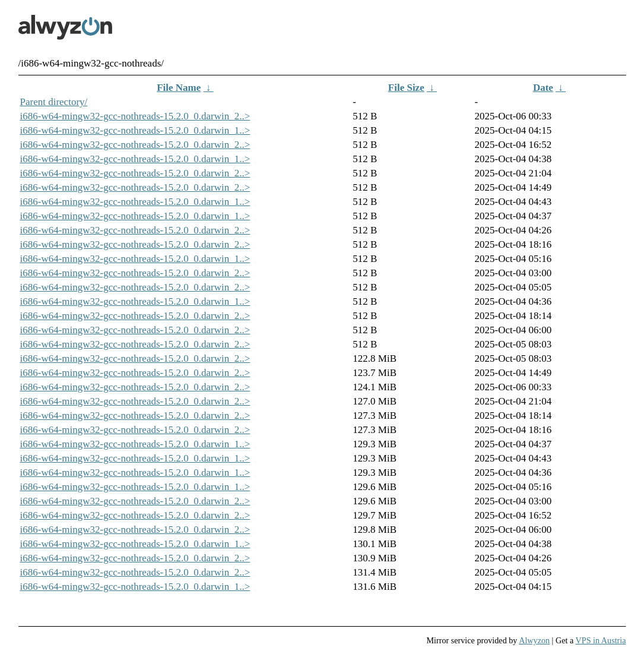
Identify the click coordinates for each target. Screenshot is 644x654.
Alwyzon (534, 640)
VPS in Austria (601, 640)
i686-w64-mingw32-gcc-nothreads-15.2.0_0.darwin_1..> (135, 130)
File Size (406, 88)
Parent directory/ (54, 102)
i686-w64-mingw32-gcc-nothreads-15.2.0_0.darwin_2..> (135, 116)
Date (543, 88)
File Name (179, 88)
